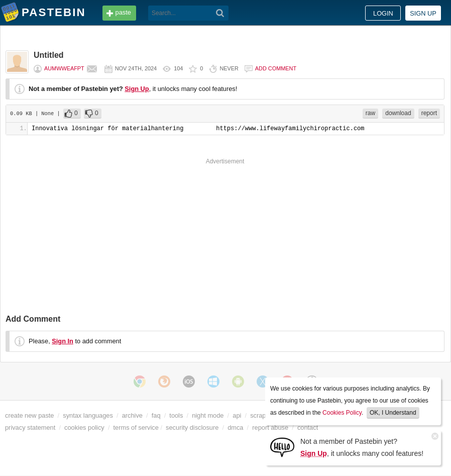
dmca (235, 427)
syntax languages (88, 415)
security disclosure (192, 427)
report (429, 113)
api (237, 415)
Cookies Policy (342, 413)
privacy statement (30, 427)
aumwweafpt (64, 68)
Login (383, 13)
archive (132, 415)
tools (176, 415)
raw (370, 113)
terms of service (136, 427)
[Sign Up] (282, 447)
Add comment (276, 68)
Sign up (423, 13)
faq (156, 415)
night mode (208, 415)
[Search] (220, 13)
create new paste (29, 415)
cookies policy (84, 427)
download (398, 113)
